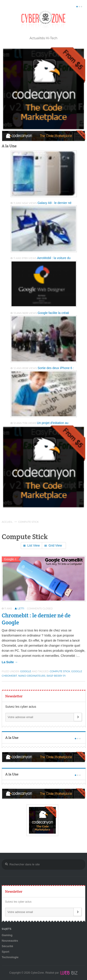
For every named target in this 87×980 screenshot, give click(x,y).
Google (26, 671)
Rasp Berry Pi (56, 676)
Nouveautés (10, 941)
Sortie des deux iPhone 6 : (56, 368)
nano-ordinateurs (32, 676)
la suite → (10, 662)
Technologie (10, 957)
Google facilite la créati (53, 313)
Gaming (7, 935)
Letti (21, 609)
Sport (6, 952)
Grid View (53, 546)
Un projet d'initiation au (53, 423)
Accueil (7, 522)
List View (31, 546)
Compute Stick (60, 671)
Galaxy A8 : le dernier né (54, 203)
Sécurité (7, 946)
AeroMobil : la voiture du (54, 258)
